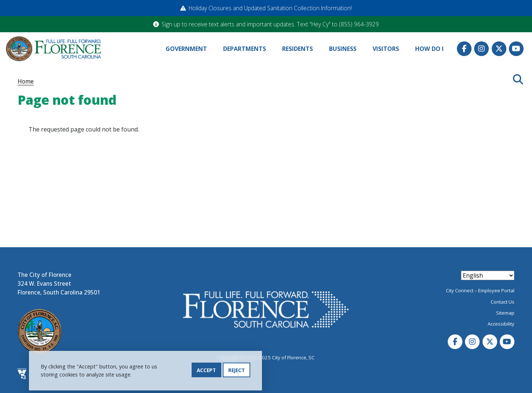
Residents (298, 49)
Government (186, 49)
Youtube (516, 49)
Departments (245, 49)
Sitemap (505, 313)
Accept (206, 371)
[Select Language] (488, 275)
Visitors (386, 49)
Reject (237, 371)
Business (343, 49)
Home (26, 81)
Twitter (499, 49)
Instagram (481, 49)
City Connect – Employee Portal (480, 290)
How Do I (429, 49)
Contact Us (503, 302)
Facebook (464, 49)
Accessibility (501, 324)
